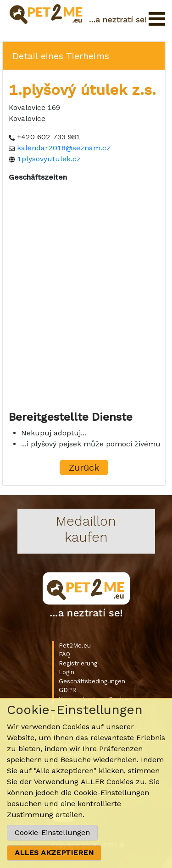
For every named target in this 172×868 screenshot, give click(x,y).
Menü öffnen (157, 19)
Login (67, 672)
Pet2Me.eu (75, 646)
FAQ (64, 654)
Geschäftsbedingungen (92, 681)
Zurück (84, 467)
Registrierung (78, 663)
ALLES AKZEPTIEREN (54, 853)
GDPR (67, 690)
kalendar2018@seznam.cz (64, 148)
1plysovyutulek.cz (49, 159)
